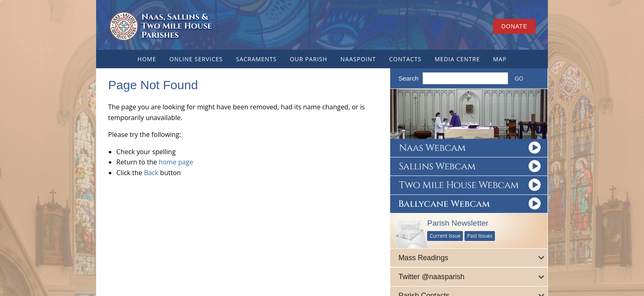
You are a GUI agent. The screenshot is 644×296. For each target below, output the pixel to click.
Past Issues (481, 235)
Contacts (405, 59)
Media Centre (457, 59)
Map (500, 59)
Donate (514, 26)
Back (151, 173)
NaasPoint (358, 59)
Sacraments (256, 59)
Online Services (196, 59)
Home (147, 59)
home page (176, 162)
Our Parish (309, 59)
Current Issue (446, 235)
